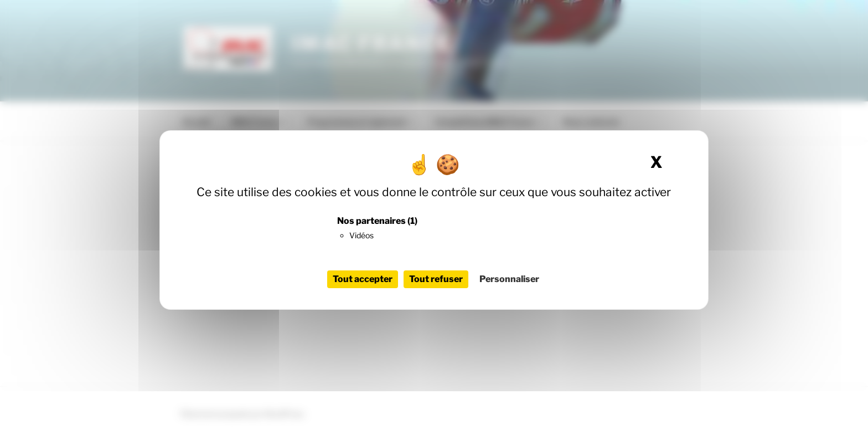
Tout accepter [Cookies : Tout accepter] (363, 279)
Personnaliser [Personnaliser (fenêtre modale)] (509, 279)
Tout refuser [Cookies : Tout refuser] (436, 279)
